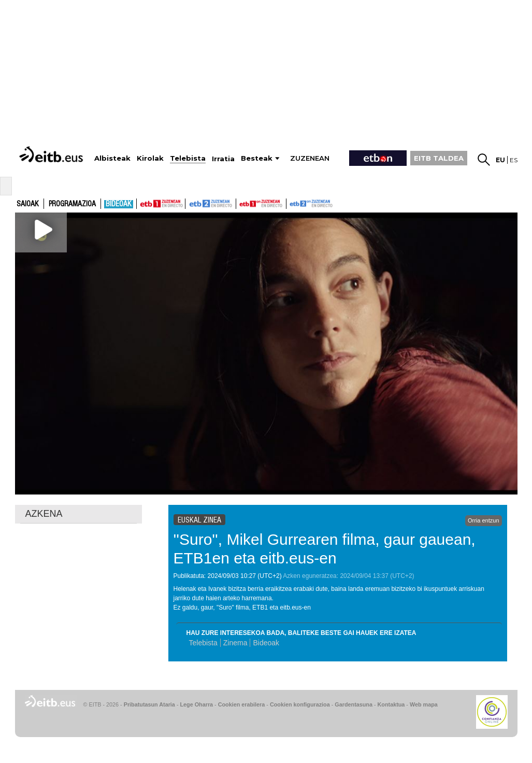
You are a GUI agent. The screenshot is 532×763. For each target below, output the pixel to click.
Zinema (235, 643)
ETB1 (161, 204)
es (514, 160)
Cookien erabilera (242, 704)
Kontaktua (391, 704)
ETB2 (211, 204)
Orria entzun (484, 520)
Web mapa (424, 704)
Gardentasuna (354, 704)
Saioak (28, 204)
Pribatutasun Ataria (149, 704)
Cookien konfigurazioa (300, 704)
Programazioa (72, 204)
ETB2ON (291, 203)
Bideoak (119, 204)
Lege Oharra (197, 704)
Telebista (203, 643)
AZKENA (44, 514)
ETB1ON (241, 203)
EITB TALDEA (439, 158)
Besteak (257, 158)
